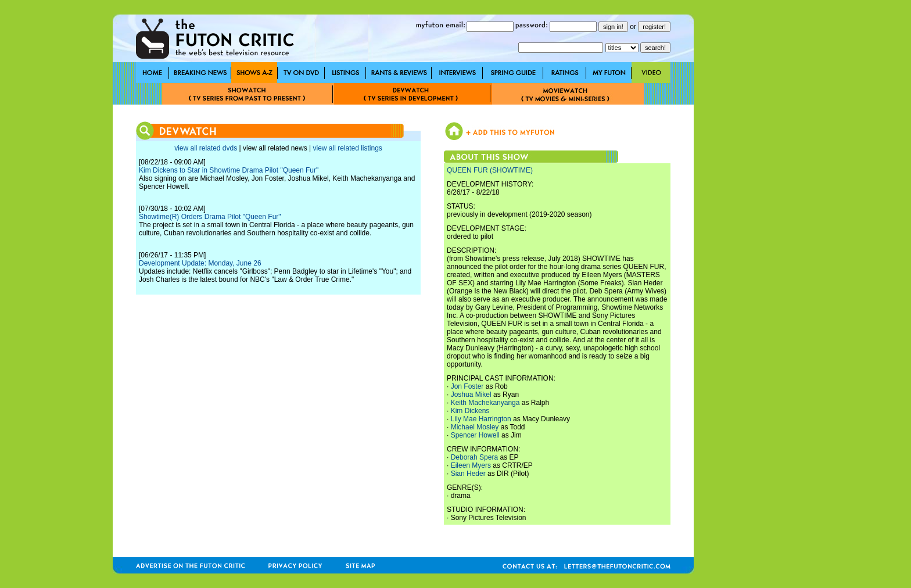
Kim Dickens (470, 411)
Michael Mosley (475, 427)
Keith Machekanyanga (485, 403)
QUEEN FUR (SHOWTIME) (490, 170)
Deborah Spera (474, 457)
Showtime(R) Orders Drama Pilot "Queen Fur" (210, 217)
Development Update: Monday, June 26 (200, 263)
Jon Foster (467, 386)
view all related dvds (206, 148)
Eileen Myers (471, 465)
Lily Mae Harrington (481, 419)
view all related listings (347, 148)
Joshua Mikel (471, 395)
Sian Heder (468, 474)
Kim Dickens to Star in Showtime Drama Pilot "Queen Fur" (229, 170)
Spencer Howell (475, 435)
